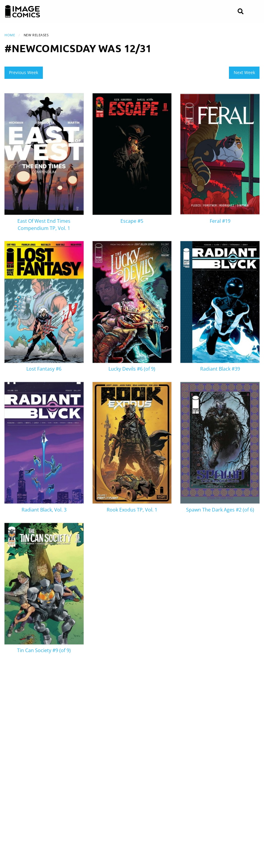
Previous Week (24, 72)
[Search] (240, 12)
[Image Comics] (22, 11)
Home (10, 35)
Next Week (244, 72)
